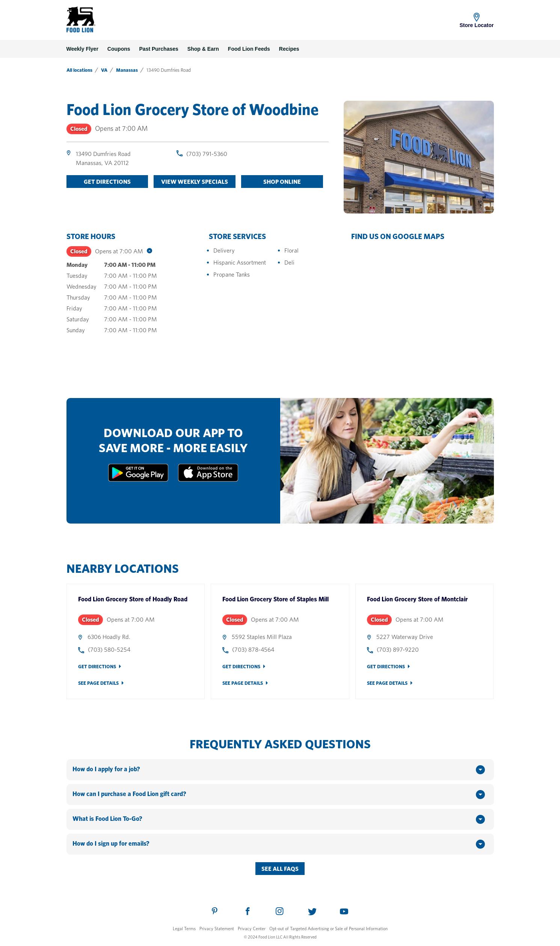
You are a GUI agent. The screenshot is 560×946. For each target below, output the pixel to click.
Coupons (119, 49)
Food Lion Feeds (249, 49)
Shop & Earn (203, 49)
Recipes (289, 49)
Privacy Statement (217, 929)
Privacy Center (252, 929)
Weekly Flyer (82, 49)
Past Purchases (159, 49)
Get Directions (97, 667)
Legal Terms (184, 929)
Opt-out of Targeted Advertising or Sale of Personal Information (328, 929)
